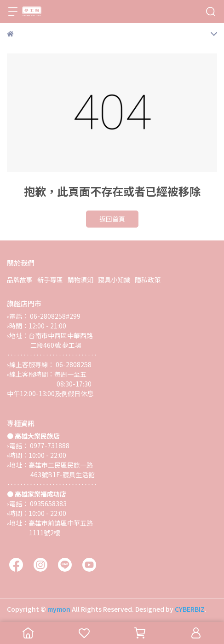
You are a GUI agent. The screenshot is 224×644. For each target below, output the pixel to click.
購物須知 (80, 280)
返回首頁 (112, 219)
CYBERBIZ (190, 609)
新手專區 (50, 280)
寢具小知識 (114, 280)
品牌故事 (20, 280)
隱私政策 (148, 280)
